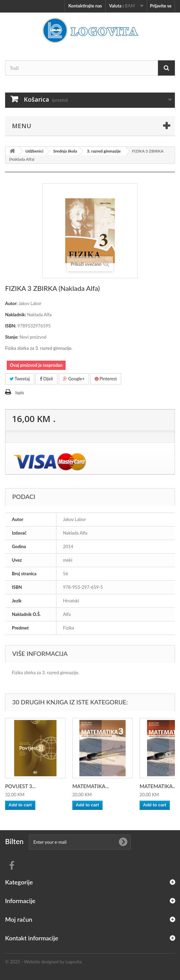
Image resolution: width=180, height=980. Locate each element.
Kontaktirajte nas (85, 6)
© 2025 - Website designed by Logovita (43, 962)
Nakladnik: (16, 315)
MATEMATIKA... (91, 786)
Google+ (74, 379)
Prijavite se (161, 6)
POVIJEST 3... (20, 786)
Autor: (11, 303)
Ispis (20, 393)
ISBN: (11, 326)
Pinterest (106, 379)
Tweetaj (20, 379)
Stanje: (12, 337)
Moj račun (19, 919)
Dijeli (46, 379)
